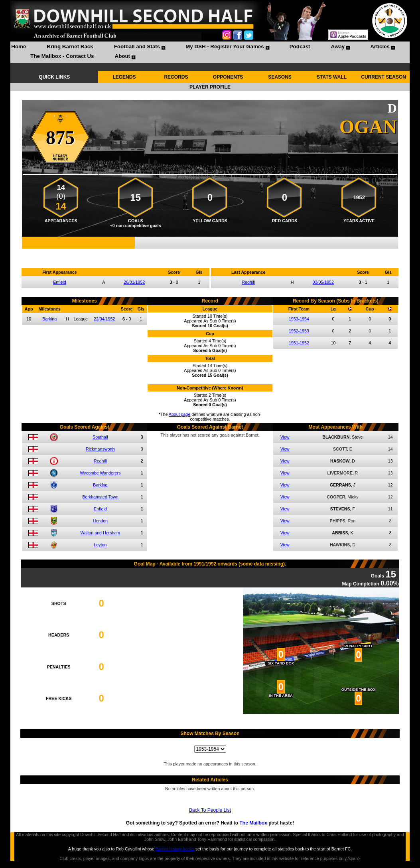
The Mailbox (253, 823)
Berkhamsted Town (100, 497)
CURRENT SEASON (384, 77)
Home (19, 46)
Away (338, 46)
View (285, 437)
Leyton (100, 545)
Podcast (300, 46)
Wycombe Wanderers (100, 473)
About (123, 56)
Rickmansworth (100, 449)
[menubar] (210, 52)
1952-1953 (299, 331)
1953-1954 (299, 319)
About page (180, 414)
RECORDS (176, 77)
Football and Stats (137, 46)
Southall (100, 437)
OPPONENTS (228, 77)
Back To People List (210, 810)
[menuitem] (19, 47)
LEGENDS (124, 77)
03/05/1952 (323, 282)
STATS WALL (332, 77)
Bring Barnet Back (70, 46)
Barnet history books (175, 849)
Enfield (60, 282)
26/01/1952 (134, 282)
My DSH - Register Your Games (225, 46)
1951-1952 (299, 343)
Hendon (100, 521)
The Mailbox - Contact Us (62, 56)
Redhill (248, 282)
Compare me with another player (210, 253)
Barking (49, 319)
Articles (380, 46)
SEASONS (280, 77)
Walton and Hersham (101, 533)
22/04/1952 (104, 319)
